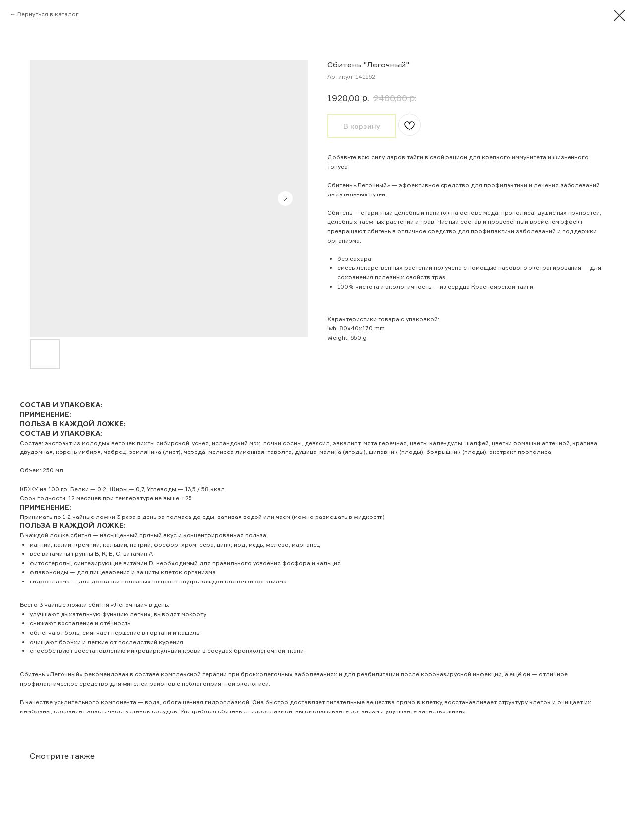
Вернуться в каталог (48, 14)
